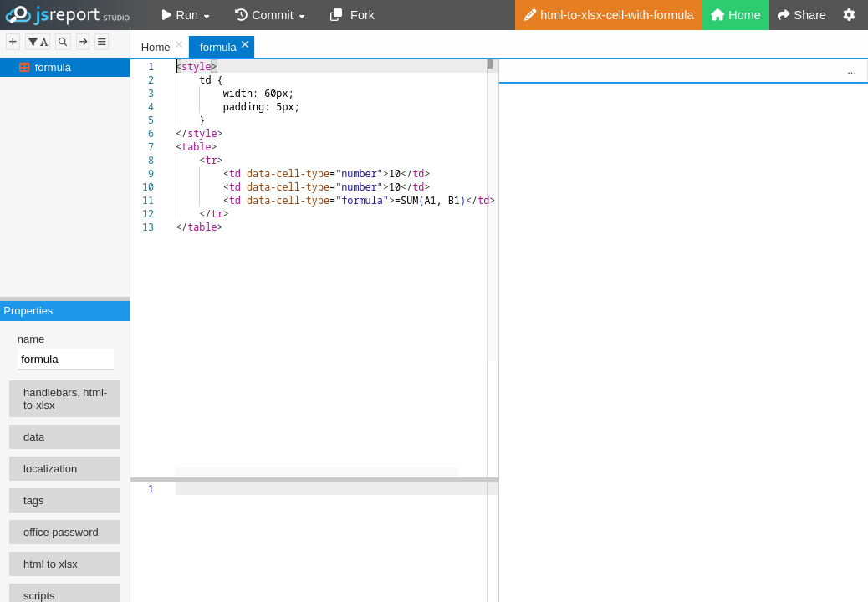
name (31, 339)
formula (53, 67)
